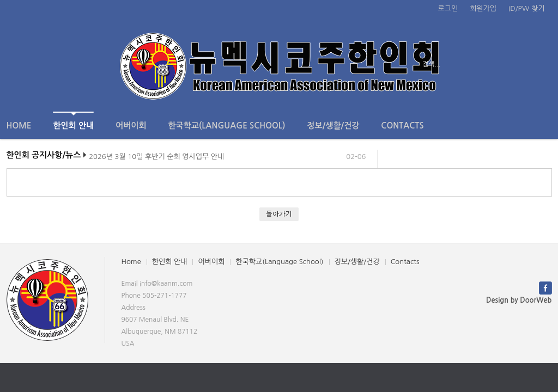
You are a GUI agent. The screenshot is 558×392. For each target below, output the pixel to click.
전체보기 (38, 64)
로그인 (448, 8)
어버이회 (131, 125)
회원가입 (483, 8)
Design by (519, 300)
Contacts (402, 125)
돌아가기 (279, 214)
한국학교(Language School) (227, 125)
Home (19, 125)
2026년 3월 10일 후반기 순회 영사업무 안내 (156, 159)
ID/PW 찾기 (526, 8)
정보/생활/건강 (333, 125)
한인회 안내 (73, 121)
